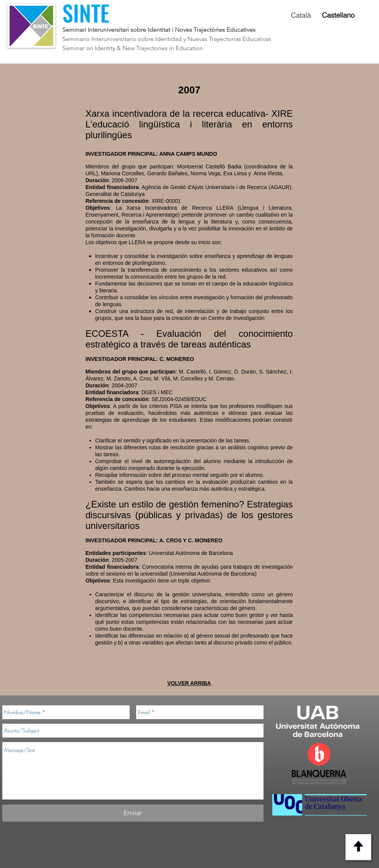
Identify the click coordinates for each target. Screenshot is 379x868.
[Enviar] (133, 813)
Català (301, 15)
